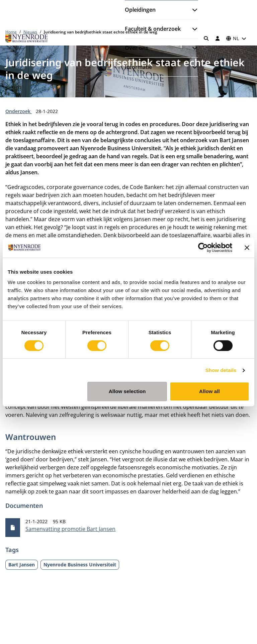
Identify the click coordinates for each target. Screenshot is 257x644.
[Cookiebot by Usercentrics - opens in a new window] (203, 248)
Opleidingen (140, 10)
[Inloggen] (218, 38)
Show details (221, 370)
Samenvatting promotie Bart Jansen (70, 529)
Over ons (137, 48)
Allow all (209, 391)
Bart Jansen (22, 565)
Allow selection (127, 391)
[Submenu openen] (192, 10)
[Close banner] (247, 248)
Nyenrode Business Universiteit (80, 565)
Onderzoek (19, 111)
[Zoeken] (206, 38)
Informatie (138, 67)
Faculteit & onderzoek (153, 29)
